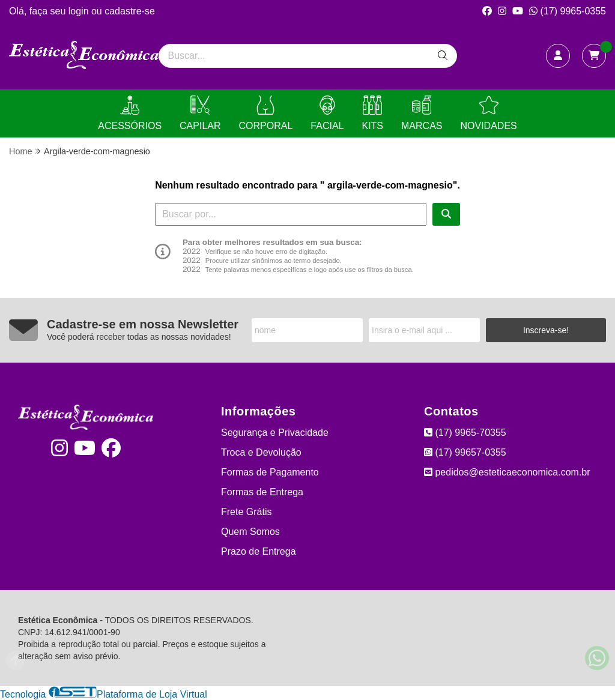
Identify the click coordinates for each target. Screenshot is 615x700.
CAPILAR (200, 113)
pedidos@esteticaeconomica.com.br (507, 472)
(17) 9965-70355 (465, 433)
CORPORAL (266, 113)
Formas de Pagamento (270, 472)
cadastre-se (130, 11)
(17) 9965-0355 (568, 11)
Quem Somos (250, 532)
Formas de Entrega (262, 492)
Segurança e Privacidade (275, 433)
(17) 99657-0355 (465, 452)
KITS (372, 113)
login (80, 11)
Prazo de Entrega (259, 551)
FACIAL (327, 113)
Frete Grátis (246, 512)
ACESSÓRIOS (130, 113)
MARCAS (422, 113)
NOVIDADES (488, 113)
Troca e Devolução (261, 452)
